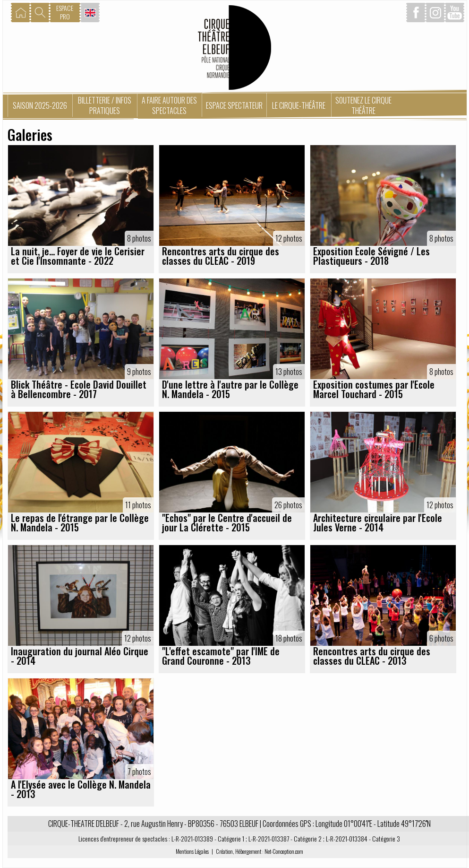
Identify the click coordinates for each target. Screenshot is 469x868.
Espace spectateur (234, 105)
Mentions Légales (192, 851)
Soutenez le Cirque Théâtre (363, 105)
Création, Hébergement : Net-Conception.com (260, 851)
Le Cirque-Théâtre (299, 105)
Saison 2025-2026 (40, 105)
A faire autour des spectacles (169, 105)
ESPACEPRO (65, 12)
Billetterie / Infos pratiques (105, 105)
